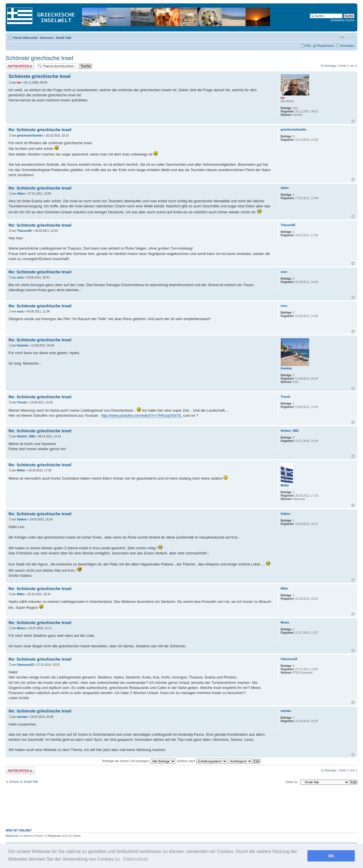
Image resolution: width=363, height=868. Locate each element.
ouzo (20, 277)
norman (22, 717)
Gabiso (22, 519)
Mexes (21, 628)
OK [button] (331, 856)
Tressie (22, 402)
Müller (21, 470)
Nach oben (353, 121)
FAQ (308, 46)
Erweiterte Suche (343, 20)
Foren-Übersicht (25, 38)
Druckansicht (342, 37)
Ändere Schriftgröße (350, 37)
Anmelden (347, 46)
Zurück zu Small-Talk (24, 782)
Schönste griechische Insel (39, 58)
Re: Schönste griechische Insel (40, 130)
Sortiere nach (202, 761)
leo (19, 83)
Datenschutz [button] (136, 859)
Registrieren (326, 46)
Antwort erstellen (20, 66)
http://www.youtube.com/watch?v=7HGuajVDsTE (141, 415)
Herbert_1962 (26, 436)
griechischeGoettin (30, 136)
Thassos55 (24, 231)
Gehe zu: (292, 782)
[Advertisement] (181, 810)
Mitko (21, 594)
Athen (21, 194)
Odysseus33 (25, 665)
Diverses (47, 38)
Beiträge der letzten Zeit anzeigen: (139, 761)
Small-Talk (64, 38)
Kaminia (23, 345)
